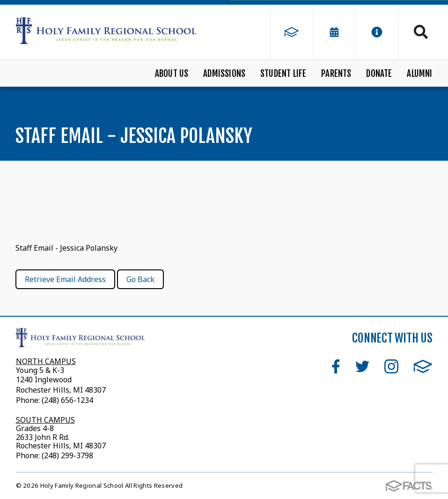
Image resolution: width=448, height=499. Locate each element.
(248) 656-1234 (67, 400)
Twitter (362, 366)
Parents (336, 74)
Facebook (336, 366)
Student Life (283, 74)
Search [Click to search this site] (421, 32)
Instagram (391, 366)
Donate (379, 74)
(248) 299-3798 (66, 455)
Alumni (419, 74)
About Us (172, 74)
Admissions (224, 74)
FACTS (423, 366)
